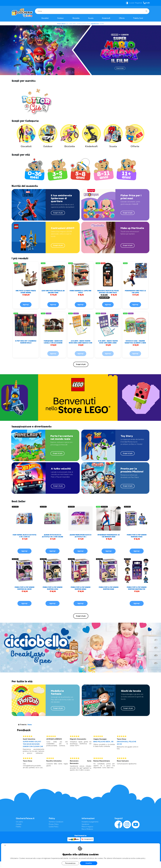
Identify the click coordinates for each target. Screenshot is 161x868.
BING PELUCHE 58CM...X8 (103, 742)
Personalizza (70, 863)
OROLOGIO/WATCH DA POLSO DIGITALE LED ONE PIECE (108, 292)
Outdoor (60, 18)
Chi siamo (19, 822)
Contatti (19, 824)
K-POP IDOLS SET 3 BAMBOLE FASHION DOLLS (26, 342)
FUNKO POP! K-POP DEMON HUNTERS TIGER (137, 536)
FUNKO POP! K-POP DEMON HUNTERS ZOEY (53, 588)
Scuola (91, 18)
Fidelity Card (138, 18)
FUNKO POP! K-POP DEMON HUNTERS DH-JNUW (24, 588)
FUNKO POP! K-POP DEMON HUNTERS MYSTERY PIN (137, 588)
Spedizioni (85, 824)
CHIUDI (6, 846)
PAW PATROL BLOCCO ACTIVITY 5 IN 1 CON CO (24, 536)
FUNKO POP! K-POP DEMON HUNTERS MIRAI (81, 588)
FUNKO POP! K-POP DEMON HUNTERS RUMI (109, 588)
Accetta (89, 863)
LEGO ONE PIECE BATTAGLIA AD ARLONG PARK (53, 292)
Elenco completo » (81, 364)
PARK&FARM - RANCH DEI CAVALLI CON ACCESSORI (53, 342)
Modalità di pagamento (90, 822)
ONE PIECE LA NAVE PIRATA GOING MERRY (26, 292)
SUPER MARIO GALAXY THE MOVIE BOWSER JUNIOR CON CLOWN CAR (33, 744)
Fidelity (18, 827)
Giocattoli (45, 18)
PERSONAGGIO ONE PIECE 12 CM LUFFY (135, 292)
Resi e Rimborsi (87, 829)
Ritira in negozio (87, 827)
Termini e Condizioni (56, 822)
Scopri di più (58, 213)
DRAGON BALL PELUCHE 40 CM (127, 743)
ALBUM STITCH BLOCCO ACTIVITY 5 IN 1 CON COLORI (53, 536)
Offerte (122, 18)
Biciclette (76, 18)
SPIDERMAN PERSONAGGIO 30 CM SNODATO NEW (109, 536)
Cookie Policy (54, 827)
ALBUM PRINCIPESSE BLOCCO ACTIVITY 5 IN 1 (80, 536)
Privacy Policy (54, 824)
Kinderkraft (106, 18)
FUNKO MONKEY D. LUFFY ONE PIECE (80, 292)
